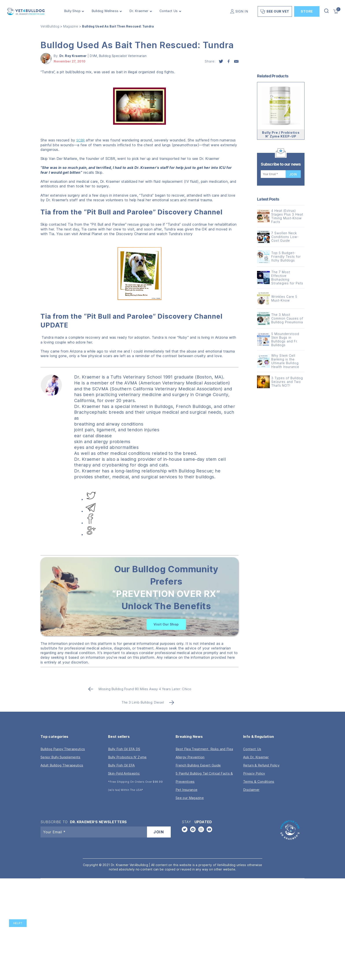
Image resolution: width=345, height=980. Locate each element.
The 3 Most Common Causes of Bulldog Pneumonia (287, 318)
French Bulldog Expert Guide (198, 765)
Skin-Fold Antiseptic (124, 773)
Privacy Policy (254, 773)
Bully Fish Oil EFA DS (124, 749)
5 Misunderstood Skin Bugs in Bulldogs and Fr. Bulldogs (285, 339)
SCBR (81, 140)
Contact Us (169, 11)
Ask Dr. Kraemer (256, 757)
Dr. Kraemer (139, 11)
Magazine (71, 26)
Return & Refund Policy (261, 765)
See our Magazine (190, 798)
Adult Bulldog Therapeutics (62, 765)
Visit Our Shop (166, 624)
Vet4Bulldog (50, 26)
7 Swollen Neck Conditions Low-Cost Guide (285, 237)
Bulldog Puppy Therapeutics (63, 749)
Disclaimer (251, 790)
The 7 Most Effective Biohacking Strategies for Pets (287, 278)
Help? (18, 923)
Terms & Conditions (259, 782)
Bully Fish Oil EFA (121, 765)
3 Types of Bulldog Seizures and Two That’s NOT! (287, 382)
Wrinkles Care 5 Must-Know (284, 298)
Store (307, 11)
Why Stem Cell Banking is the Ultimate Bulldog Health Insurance (285, 361)
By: (71, 56)
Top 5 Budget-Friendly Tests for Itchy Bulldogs (286, 257)
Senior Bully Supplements (61, 757)
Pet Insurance (186, 790)
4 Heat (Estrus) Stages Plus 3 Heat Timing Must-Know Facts (287, 216)
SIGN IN (242, 11)
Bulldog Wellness (105, 11)
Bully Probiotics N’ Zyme (127, 757)
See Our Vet (275, 11)
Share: (210, 61)
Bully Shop (72, 11)
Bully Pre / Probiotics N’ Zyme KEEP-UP (281, 134)
